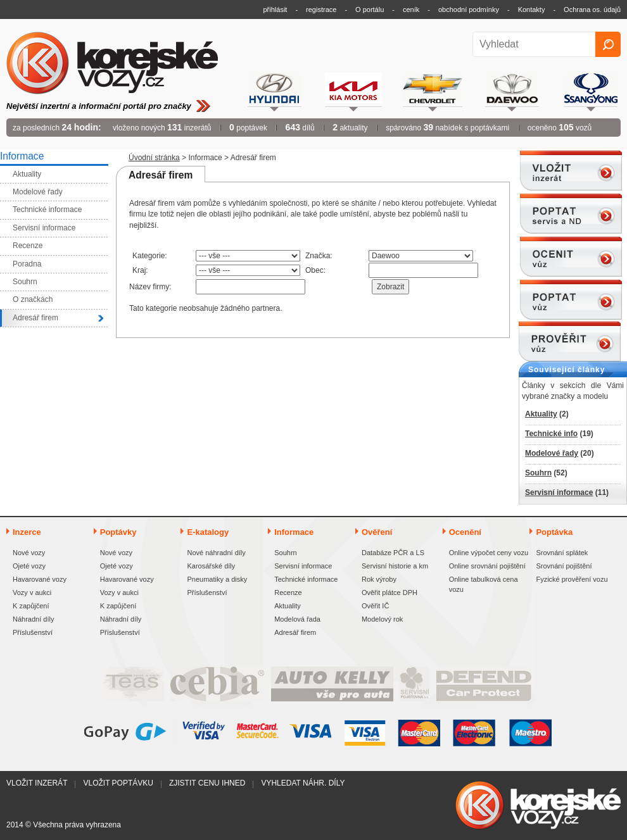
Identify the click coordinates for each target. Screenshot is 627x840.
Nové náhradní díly (216, 553)
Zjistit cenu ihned (207, 783)
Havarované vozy (40, 579)
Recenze (288, 592)
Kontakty (532, 9)
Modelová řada (297, 619)
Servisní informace (559, 492)
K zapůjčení (31, 606)
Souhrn (538, 473)
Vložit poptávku (118, 783)
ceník (411, 9)
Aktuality (541, 414)
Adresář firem (295, 632)
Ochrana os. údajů (592, 9)
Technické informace (306, 579)
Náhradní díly (33, 619)
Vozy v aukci (32, 592)
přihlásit (275, 9)
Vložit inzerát (37, 783)
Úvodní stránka (154, 158)
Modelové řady (552, 453)
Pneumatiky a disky (217, 579)
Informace (205, 158)
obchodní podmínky (469, 9)
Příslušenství (33, 632)
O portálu (370, 9)
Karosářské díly (211, 566)
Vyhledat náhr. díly (303, 783)
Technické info (551, 434)
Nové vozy (29, 553)
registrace (321, 9)
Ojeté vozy (29, 566)
